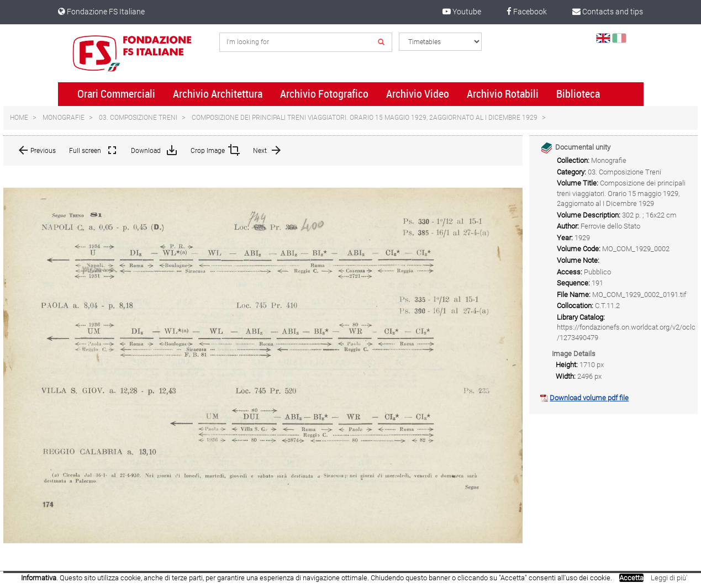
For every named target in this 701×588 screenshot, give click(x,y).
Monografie (64, 118)
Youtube (462, 12)
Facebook (527, 12)
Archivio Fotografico (324, 94)
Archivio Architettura (218, 94)
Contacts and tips (608, 12)
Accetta (631, 578)
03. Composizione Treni (138, 118)
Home (19, 118)
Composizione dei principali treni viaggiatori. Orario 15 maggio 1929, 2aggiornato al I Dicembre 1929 (365, 118)
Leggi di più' (669, 578)
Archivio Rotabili (503, 94)
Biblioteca (578, 94)
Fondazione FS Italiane (101, 12)
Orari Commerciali (116, 94)
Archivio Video (418, 94)
